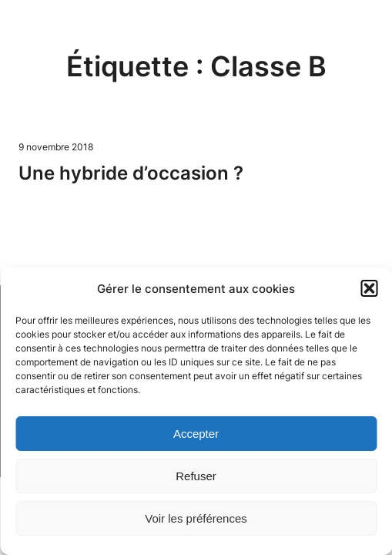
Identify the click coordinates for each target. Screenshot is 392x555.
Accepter (196, 434)
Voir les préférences (196, 518)
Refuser (196, 476)
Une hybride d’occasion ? (131, 173)
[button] (369, 288)
